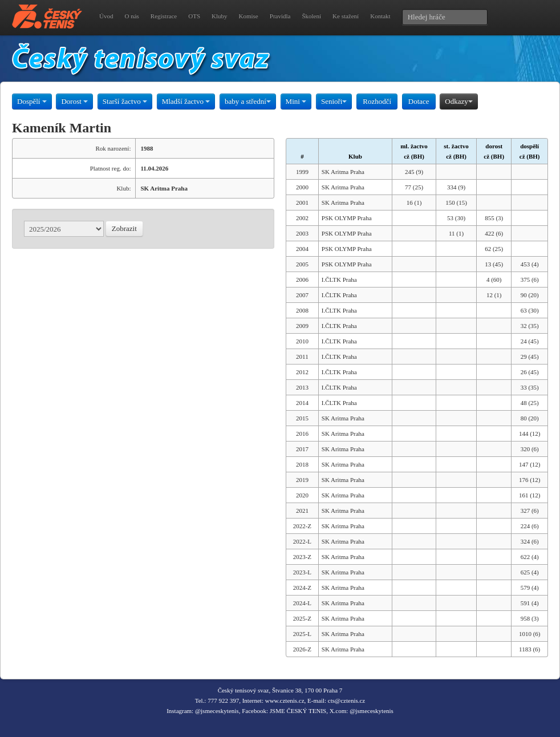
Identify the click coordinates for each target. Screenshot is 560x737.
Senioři (334, 101)
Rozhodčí (377, 101)
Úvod (106, 16)
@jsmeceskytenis (217, 711)
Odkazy (458, 101)
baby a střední (248, 101)
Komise (249, 16)
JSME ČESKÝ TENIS (298, 711)
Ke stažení (346, 16)
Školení (311, 16)
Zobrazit (124, 228)
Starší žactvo (125, 101)
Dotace (419, 101)
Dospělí (32, 101)
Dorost (74, 101)
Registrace (164, 16)
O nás (131, 16)
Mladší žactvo (186, 101)
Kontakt (380, 16)
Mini (296, 101)
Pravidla (280, 16)
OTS (194, 16)
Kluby (220, 16)
